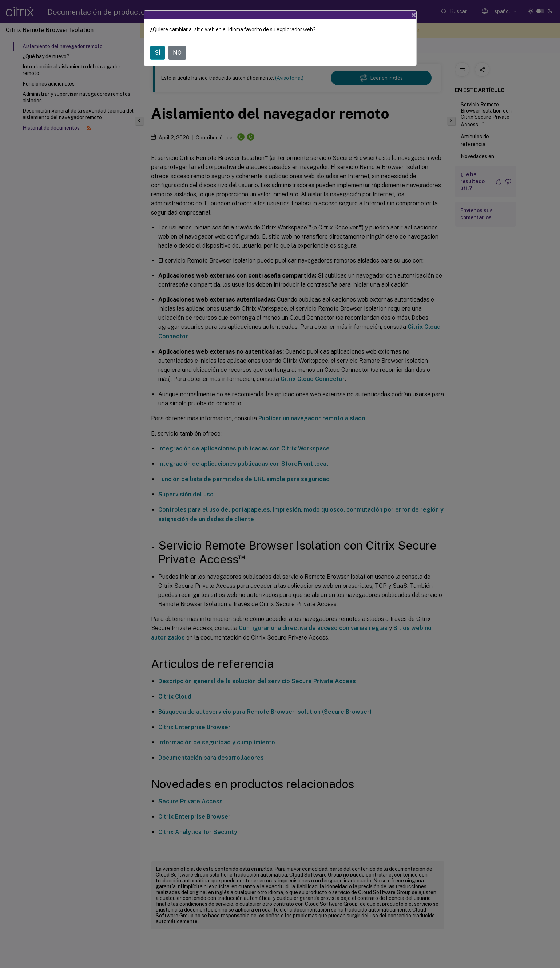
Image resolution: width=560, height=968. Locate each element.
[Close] (414, 15)
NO (177, 53)
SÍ (158, 53)
